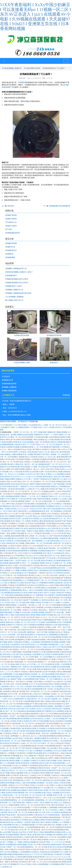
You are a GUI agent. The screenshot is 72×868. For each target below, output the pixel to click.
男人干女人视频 (38, 489)
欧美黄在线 (4, 761)
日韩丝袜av (18, 445)
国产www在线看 (44, 788)
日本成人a (16, 766)
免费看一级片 (49, 726)
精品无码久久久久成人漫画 (54, 556)
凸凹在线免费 (57, 800)
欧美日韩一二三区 (65, 568)
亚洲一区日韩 (30, 691)
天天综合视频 (17, 674)
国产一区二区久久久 (61, 768)
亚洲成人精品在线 (39, 610)
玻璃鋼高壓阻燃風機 (21, 335)
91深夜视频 (45, 694)
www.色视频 (24, 761)
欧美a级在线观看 (37, 662)
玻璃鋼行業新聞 (11, 215)
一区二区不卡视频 (36, 432)
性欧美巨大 (13, 519)
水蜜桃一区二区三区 (22, 622)
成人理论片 (10, 770)
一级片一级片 (61, 627)
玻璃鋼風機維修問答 (13, 233)
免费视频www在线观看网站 (21, 852)
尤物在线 (43, 852)
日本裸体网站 (19, 556)
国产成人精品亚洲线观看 (55, 763)
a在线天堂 (49, 469)
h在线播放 (18, 778)
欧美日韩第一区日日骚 (56, 669)
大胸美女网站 (30, 543)
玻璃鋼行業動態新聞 (9, 391)
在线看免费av (11, 548)
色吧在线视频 (53, 724)
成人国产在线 (5, 526)
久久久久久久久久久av (57, 857)
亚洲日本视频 (51, 761)
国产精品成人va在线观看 (22, 706)
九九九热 (43, 519)
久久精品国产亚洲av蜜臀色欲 (34, 687)
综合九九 (29, 736)
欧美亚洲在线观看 (17, 489)
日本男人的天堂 (26, 617)
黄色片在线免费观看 (37, 524)
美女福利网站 (35, 667)
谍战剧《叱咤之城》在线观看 (46, 733)
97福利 (58, 593)
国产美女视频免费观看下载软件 (14, 835)
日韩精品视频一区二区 (21, 662)
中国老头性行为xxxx (55, 778)
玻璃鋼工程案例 (11, 226)
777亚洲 (36, 533)
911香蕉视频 (25, 607)
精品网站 (35, 563)
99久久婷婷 (63, 852)
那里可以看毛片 (6, 724)
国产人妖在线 (23, 519)
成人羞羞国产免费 (14, 679)
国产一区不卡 (25, 677)
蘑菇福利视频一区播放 (57, 538)
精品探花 (60, 689)
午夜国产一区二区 (12, 847)
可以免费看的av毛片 (50, 751)
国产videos (25, 516)
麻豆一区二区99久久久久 (9, 474)
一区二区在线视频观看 (25, 800)
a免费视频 (33, 551)
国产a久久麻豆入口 (64, 479)
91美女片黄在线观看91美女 (56, 509)
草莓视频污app (9, 738)
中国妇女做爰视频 (16, 773)
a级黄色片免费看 (51, 822)
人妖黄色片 (55, 775)
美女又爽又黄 (52, 738)
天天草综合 (20, 751)
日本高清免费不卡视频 (63, 798)
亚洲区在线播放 (49, 590)
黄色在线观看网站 (16, 580)
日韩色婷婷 (45, 845)
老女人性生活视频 (26, 756)
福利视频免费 (37, 689)
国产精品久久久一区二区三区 (57, 496)
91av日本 (11, 573)
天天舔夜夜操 (33, 766)
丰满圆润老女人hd (59, 679)
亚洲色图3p (19, 573)
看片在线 (39, 842)
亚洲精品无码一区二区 (8, 600)
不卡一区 (47, 662)
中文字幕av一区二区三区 (38, 664)
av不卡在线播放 (43, 491)
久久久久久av (64, 541)
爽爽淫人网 (33, 815)
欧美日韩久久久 (6, 768)
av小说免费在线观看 (38, 462)
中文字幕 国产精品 (63, 533)
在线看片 (45, 449)
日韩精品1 (35, 852)
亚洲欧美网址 (17, 768)
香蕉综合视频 (42, 669)
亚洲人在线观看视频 (40, 864)
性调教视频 (15, 756)
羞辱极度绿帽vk (18, 854)
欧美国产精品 (5, 815)
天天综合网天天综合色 (61, 516)
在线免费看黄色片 (21, 585)
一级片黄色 (20, 635)
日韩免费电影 (36, 741)
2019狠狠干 (33, 761)
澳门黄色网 (21, 691)
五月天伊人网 (40, 509)
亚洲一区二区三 (44, 810)
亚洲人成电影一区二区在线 (34, 536)
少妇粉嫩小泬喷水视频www (35, 682)
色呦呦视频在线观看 (21, 595)
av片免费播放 (37, 751)
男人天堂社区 (21, 499)
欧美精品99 (25, 763)
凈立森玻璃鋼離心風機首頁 (12, 68)
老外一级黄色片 (24, 667)
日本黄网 (63, 548)
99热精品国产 (67, 716)
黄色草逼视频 (62, 536)
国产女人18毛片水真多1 (20, 553)
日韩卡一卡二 (26, 563)
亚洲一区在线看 (6, 607)
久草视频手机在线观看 (34, 753)
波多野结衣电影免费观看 (15, 793)
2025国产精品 (59, 696)
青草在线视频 (23, 684)
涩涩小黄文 (47, 553)
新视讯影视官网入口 (40, 857)
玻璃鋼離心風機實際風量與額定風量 (18, 293)
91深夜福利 (4, 580)
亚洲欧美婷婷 (42, 630)
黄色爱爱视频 (58, 830)
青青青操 (14, 862)
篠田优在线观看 (23, 719)
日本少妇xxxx (30, 556)
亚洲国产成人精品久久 (53, 803)
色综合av (28, 854)
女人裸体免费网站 (41, 659)
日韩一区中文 (30, 793)
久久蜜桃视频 (52, 808)
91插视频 (51, 632)
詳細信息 (66, 395)
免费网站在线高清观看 (25, 435)
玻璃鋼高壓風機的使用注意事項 (17, 279)
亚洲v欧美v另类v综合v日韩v (10, 709)
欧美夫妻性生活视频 (48, 667)
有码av (58, 506)
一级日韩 (30, 605)
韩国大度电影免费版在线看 (35, 615)
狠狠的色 (51, 664)
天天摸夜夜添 (16, 657)
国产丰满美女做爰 (36, 704)
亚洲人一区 (13, 561)
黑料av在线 (4, 849)
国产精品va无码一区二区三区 (25, 482)
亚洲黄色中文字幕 (39, 652)
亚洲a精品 (27, 654)
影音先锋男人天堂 (16, 452)
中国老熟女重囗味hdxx (41, 566)
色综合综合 (24, 815)
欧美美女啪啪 (60, 780)
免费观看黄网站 (16, 590)
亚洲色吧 (55, 598)
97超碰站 (65, 803)
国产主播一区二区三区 (37, 862)
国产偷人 (44, 778)
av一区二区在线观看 (41, 447)
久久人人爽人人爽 (27, 758)
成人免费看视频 (6, 674)
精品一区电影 (5, 509)
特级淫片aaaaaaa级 (53, 682)
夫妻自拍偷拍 (20, 615)
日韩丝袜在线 (64, 790)
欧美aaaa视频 (33, 820)
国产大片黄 (20, 514)
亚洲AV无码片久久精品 (46, 593)
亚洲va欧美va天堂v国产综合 (13, 654)
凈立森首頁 (6, 377)
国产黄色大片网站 (37, 832)
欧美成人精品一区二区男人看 (60, 600)
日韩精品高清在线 (39, 770)
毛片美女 (49, 830)
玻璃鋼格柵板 (10, 257)
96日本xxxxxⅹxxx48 (22, 477)
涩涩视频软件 (50, 506)
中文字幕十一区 (30, 479)
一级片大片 (4, 452)
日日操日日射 (60, 726)
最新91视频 (47, 432)
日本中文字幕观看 (43, 775)
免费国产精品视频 (17, 533)
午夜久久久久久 (10, 808)
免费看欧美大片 (39, 435)
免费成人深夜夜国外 (15, 642)
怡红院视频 (52, 677)
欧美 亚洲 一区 (47, 511)
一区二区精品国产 (63, 454)
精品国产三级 (61, 746)
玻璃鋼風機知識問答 (9, 384)
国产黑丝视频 (50, 672)
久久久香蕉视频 (41, 645)
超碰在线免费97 (15, 563)
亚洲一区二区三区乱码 (33, 795)
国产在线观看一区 (54, 699)
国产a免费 (16, 607)
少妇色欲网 (21, 632)
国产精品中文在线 (29, 849)
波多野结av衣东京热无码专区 (24, 645)
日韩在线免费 (32, 810)
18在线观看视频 (32, 827)
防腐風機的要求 (11, 276)
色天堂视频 (60, 719)
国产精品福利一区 (52, 548)
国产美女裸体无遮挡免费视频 (21, 440)
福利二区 (18, 566)
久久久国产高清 (51, 536)
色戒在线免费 (21, 810)
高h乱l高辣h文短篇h (63, 524)
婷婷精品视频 (32, 788)
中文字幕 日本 (54, 790)
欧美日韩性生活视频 (55, 472)
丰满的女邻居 (32, 790)
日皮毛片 (48, 573)
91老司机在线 (9, 459)
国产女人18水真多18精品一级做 (19, 531)
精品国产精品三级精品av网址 (45, 701)
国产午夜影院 (39, 756)
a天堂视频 (58, 687)
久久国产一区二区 (30, 780)
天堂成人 (29, 864)
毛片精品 (42, 761)
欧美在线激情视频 (63, 667)
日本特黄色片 (23, 862)
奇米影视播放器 (6, 588)
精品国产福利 (30, 822)
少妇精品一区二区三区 (58, 694)
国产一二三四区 (52, 435)
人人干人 (7, 672)
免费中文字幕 (11, 775)
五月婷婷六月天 (23, 524)
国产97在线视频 (32, 600)
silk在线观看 (38, 590)
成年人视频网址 (12, 667)
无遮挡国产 (48, 612)
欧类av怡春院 (25, 462)
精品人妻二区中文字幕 (62, 615)
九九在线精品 (57, 553)
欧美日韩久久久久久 (7, 514)
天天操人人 (39, 575)
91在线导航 (12, 630)
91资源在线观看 (6, 442)
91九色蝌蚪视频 (15, 652)
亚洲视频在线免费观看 (47, 459)
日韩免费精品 (63, 487)
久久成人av (50, 798)
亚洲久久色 (61, 677)
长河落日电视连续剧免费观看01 (17, 551)
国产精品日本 (61, 640)
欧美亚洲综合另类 (17, 647)
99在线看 (53, 748)
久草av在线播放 (65, 598)
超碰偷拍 (48, 649)
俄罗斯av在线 (31, 499)
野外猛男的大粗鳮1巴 (18, 788)
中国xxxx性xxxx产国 (64, 449)
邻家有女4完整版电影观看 (59, 442)
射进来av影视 (43, 790)
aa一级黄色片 (51, 610)
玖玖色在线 (51, 558)
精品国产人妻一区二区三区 (44, 580)
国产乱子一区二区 (62, 519)
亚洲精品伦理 (60, 832)
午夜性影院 (16, 817)
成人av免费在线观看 (36, 726)
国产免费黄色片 (48, 711)
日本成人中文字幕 (34, 845)
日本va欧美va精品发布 (28, 528)
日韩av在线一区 (11, 684)
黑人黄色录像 (61, 452)
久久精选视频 (53, 864)
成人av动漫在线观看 (52, 440)
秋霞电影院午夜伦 (36, 696)
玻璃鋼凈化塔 (10, 247)
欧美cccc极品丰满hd (62, 753)
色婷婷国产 (59, 521)
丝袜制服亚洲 (52, 645)
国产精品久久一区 (39, 798)
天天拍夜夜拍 (20, 753)
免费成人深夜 (44, 531)
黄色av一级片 (28, 590)
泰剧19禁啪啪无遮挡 (59, 482)
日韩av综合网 (9, 640)
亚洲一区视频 (28, 454)
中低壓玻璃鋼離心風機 (21, 363)
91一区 (53, 766)
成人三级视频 (5, 536)
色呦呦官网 (19, 578)
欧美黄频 (60, 467)
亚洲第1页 (28, 721)
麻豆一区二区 (48, 743)
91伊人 (8, 726)
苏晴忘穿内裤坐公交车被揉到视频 (53, 561)
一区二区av (19, 770)
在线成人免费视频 (11, 736)
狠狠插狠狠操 (36, 511)
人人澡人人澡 (63, 645)
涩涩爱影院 (36, 706)
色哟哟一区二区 (64, 435)
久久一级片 (40, 469)
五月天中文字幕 (17, 659)
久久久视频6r (16, 570)
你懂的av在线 (51, 627)
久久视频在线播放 (12, 805)
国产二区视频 (7, 842)
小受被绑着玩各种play (38, 763)
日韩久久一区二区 (16, 687)
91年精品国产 (58, 854)
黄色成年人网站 (13, 464)
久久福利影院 (31, 627)
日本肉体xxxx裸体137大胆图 (60, 810)
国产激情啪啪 (26, 798)
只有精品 (53, 449)
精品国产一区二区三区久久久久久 (57, 464)
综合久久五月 (48, 837)
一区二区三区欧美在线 (20, 726)
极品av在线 (53, 477)
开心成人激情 (55, 457)
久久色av (6, 758)
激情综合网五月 (44, 766)
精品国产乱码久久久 (39, 452)
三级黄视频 (57, 706)
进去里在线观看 (53, 852)
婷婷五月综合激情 (61, 580)
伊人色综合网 (58, 612)
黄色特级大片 (18, 593)
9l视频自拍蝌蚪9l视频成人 (14, 479)
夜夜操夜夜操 (49, 521)
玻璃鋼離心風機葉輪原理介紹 (16, 269)
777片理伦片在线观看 (38, 808)
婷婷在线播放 (30, 716)
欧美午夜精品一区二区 (58, 773)
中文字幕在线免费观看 (16, 501)
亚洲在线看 (43, 684)
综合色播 (33, 669)
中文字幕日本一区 (9, 575)
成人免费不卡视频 (52, 758)
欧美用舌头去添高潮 (30, 472)
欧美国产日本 (64, 864)
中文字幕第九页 (65, 526)
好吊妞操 (48, 607)
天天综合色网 (39, 649)
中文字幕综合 (61, 610)
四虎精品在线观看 (21, 494)
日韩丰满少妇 (56, 709)
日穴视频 (16, 612)
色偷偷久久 (23, 474)
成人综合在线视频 (26, 442)
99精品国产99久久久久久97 (46, 546)
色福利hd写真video (7, 482)
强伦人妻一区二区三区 (54, 462)
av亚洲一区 (38, 442)
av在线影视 (34, 459)
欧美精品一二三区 (26, 568)
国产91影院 (7, 541)
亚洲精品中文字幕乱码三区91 (16, 625)
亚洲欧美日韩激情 (46, 820)
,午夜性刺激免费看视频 (32, 778)
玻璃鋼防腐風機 (11, 243)
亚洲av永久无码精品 (31, 773)
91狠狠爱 (24, 766)
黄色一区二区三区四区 (11, 462)
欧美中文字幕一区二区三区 (37, 637)
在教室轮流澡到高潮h (14, 837)
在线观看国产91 (8, 689)
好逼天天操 (21, 600)
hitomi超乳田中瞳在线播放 (38, 817)
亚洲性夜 (26, 674)
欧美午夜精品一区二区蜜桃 (21, 521)
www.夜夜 (28, 489)
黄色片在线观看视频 (26, 701)
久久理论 (11, 778)
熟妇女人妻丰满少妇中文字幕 (25, 558)
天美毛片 (18, 506)
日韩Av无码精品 (53, 514)
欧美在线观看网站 (51, 568)
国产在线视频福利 (9, 845)
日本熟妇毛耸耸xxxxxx (61, 469)
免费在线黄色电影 (12, 677)
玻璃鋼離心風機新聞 (9, 387)
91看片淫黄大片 (41, 474)
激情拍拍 (67, 472)
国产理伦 (36, 445)
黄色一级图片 (5, 862)
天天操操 (3, 778)
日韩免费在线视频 (37, 612)
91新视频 (35, 748)
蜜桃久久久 (52, 474)
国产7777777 (27, 445)
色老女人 (13, 857)
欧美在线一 (21, 827)
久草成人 (60, 748)
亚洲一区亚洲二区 (49, 689)
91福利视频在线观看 (12, 496)
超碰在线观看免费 (17, 536)
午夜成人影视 (31, 835)
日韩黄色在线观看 (29, 842)
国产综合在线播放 (23, 714)
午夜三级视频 (47, 795)
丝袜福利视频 (21, 845)
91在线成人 (60, 659)
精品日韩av (15, 830)
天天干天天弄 (49, 849)
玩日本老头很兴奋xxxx (38, 719)
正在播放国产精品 (57, 691)
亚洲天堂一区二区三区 (38, 699)
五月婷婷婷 (41, 728)
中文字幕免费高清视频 (21, 704)
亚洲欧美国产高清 (53, 770)
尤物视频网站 (53, 635)
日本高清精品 (39, 758)
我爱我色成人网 (8, 506)
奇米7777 (55, 551)
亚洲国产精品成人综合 (14, 832)
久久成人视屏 (48, 785)
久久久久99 (31, 546)
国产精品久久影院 (22, 738)
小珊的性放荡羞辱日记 (36, 672)
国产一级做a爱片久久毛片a (25, 487)
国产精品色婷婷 (29, 731)
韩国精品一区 (17, 649)
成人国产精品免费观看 (8, 719)
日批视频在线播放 (44, 551)
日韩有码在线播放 (43, 499)
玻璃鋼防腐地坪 (11, 250)
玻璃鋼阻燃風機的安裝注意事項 (17, 283)
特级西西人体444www (50, 840)
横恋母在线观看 (47, 706)
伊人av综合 (30, 509)
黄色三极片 (40, 822)
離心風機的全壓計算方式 (14, 300)
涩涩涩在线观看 (27, 437)
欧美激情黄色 (14, 820)
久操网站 (62, 617)
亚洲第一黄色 (5, 533)
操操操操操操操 (54, 817)
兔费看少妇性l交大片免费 (49, 563)
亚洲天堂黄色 (50, 489)
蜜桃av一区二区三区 (44, 482)
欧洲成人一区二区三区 (16, 795)
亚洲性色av (10, 682)
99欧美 (17, 763)
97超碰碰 (21, 457)
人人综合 (25, 817)
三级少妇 (6, 857)
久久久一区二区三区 (47, 445)
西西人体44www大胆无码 (41, 709)
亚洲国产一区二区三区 (33, 501)
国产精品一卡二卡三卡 (52, 842)
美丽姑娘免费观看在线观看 (52, 736)
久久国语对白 (44, 600)
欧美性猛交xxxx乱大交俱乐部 (47, 528)
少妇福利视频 (50, 524)
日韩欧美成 (41, 548)
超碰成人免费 (15, 758)
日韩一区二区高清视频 (8, 457)
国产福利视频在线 (16, 780)
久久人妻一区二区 (41, 605)
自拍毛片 (6, 780)
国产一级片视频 (18, 716)
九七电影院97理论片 (7, 751)
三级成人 (45, 647)
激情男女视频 (14, 761)
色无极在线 (8, 662)
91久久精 (28, 751)
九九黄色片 (12, 546)
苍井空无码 (64, 793)
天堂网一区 (43, 472)
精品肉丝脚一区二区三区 (21, 724)
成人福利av (52, 452)
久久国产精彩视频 (57, 484)
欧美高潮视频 (9, 783)
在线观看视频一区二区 (43, 800)
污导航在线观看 (46, 516)
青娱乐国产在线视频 (44, 835)
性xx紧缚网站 (59, 711)
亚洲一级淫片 (25, 464)
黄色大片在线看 (48, 753)
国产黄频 (6, 773)
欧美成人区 (33, 585)
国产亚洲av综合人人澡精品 (26, 775)
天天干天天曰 (34, 684)
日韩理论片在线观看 (32, 514)
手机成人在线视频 (53, 793)
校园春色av (49, 625)
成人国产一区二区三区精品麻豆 (14, 711)
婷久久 (63, 682)
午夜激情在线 (21, 575)
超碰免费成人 (35, 714)
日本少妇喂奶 (55, 504)
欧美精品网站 (64, 714)
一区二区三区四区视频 (30, 657)
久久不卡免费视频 (30, 768)
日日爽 (10, 583)
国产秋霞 (40, 849)
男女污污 (26, 832)
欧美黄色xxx (9, 556)
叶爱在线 (30, 575)
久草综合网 (63, 514)
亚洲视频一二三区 (19, 627)
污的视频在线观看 (28, 825)
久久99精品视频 (54, 605)
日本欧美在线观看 (23, 808)
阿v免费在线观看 (18, 469)
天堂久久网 (42, 578)
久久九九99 (61, 588)
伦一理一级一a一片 (64, 738)
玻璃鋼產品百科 (7, 380)
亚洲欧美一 (20, 822)
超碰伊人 (68, 748)
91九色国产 (66, 706)
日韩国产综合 (36, 620)
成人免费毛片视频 (33, 484)
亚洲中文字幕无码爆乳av (49, 526)
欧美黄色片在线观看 (64, 721)
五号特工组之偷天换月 (23, 689)
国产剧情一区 (59, 620)
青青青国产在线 (6, 649)
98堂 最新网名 (58, 835)
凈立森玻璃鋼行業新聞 (32, 68)
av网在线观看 (51, 640)
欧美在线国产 (27, 566)
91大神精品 (64, 447)
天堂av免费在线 (43, 780)
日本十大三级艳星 (57, 788)
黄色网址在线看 (30, 728)
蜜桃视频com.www (60, 820)
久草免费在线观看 (61, 595)
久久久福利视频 (8, 763)
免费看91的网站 (27, 570)
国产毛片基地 (51, 467)
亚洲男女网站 (40, 588)
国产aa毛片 (8, 699)
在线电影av (41, 627)
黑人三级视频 (9, 753)
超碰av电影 (15, 664)
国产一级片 (39, 803)
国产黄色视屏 (56, 716)
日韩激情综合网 (65, 758)
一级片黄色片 (20, 682)
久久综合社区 (67, 506)
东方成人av (24, 664)
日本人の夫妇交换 (16, 472)
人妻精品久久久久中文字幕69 (18, 785)
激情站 (45, 477)
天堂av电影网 (48, 595)
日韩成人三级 (20, 783)
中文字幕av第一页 (25, 840)
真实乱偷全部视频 (53, 578)
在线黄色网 (4, 528)
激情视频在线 (66, 812)
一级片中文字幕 (41, 632)
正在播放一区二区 (14, 437)
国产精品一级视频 (49, 454)
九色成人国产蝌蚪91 (34, 449)
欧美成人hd (8, 645)
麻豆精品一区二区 (45, 827)
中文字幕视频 (57, 649)
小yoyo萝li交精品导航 (51, 541)
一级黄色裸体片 (66, 815)
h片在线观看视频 (36, 553)
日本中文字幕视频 (9, 864)
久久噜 (64, 504)
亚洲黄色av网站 (37, 521)
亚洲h (43, 467)
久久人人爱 (37, 736)
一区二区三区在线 (40, 847)
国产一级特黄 (39, 573)
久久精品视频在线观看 (8, 746)
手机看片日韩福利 (51, 654)
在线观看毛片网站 (9, 691)
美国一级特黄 (59, 575)
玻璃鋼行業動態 (11, 219)
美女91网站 (37, 840)
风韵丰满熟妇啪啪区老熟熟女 (47, 487)
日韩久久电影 (9, 615)
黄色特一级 (15, 815)
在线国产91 (10, 494)
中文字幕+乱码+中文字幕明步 (49, 812)
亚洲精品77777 (34, 859)
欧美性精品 (51, 519)
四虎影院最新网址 (26, 847)
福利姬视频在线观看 (34, 711)
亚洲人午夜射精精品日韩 (42, 570)
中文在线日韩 (25, 612)
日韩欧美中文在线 (16, 849)
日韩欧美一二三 (25, 496)
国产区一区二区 (30, 491)
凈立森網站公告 (11, 222)
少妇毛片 (48, 756)
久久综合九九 (9, 578)
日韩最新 (26, 506)
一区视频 (65, 699)
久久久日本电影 (36, 477)
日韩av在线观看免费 (32, 526)
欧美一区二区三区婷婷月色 (19, 696)
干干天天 (35, 854)
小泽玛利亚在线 (61, 558)
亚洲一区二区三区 (43, 691)
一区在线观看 (48, 696)
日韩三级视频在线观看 (12, 516)
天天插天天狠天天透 (13, 511)
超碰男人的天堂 (65, 654)
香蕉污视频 (39, 837)
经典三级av (11, 714)
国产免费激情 (66, 578)
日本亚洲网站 (53, 714)
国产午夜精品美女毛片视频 (46, 479)
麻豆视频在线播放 (9, 605)
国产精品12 (33, 494)
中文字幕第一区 (23, 669)
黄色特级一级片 (39, 830)
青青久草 (60, 766)
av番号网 (3, 812)
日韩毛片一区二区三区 (28, 805)
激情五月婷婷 (14, 528)
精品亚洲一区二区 (9, 610)
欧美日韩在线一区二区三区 (10, 741)
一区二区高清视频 (45, 657)
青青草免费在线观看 (25, 857)
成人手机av (36, 598)
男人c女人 (28, 533)
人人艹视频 (17, 842)
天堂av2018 (63, 724)
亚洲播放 (60, 459)
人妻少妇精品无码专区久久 (26, 630)
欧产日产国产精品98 (23, 748)
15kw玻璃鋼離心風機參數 (14, 297)
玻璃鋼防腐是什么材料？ (14, 286)
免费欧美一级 (30, 469)
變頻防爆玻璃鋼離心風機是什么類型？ (19, 272)
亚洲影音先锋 (33, 812)
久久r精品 (58, 785)
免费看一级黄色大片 (24, 610)
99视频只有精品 (35, 603)
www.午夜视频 (63, 822)
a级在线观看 (12, 827)
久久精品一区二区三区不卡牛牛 (30, 743)
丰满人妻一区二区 (26, 830)
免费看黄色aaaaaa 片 (55, 630)
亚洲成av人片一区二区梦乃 (10, 617)
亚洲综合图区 (62, 808)
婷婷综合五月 (9, 477)
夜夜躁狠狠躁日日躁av (33, 647)
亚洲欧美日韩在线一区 (45, 768)
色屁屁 (35, 578)
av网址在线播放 (38, 440)
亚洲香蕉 (46, 442)
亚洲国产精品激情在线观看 (35, 640)
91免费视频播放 (48, 620)
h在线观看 (28, 578)
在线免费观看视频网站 (60, 570)
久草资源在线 (39, 437)
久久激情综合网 (28, 837)
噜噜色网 (64, 457)
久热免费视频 (26, 652)
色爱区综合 (55, 662)
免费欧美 (23, 637)
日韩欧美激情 (25, 741)
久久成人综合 (49, 575)
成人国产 (52, 647)
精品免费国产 (30, 635)
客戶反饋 (9, 229)
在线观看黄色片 (58, 607)
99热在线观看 (25, 467)
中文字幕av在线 (41, 825)
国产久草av (20, 864)
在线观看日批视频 (12, 447)
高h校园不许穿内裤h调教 (25, 504)
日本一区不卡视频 (39, 496)
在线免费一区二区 (37, 674)
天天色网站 (24, 820)
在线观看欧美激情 (26, 447)
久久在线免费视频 (24, 746)
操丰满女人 (16, 825)
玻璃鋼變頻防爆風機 (54, 335)
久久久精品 (28, 770)
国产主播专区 (59, 859)
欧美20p (43, 859)
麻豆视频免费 (54, 447)
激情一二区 (51, 719)
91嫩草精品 (30, 632)
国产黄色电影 (57, 756)
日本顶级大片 (47, 603)
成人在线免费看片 (61, 837)
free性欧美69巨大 (42, 635)
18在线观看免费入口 (42, 504)
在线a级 (5, 820)
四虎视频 (60, 474)
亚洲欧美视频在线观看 (39, 677)
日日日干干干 (35, 622)
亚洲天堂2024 (53, 847)
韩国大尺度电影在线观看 (57, 684)
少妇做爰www (56, 499)
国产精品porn (35, 516)
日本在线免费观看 (54, 637)
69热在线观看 (49, 674)
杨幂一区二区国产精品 (12, 803)
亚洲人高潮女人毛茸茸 (57, 783)
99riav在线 (56, 657)
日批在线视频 (30, 783)
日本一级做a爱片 (22, 548)
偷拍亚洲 (25, 603)
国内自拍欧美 (65, 440)
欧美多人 (53, 531)
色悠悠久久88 (14, 637)
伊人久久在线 (46, 598)
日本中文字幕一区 (14, 694)
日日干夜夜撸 (29, 573)
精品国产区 (35, 746)
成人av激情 (67, 630)
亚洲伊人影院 (21, 546)
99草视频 (49, 615)
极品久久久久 (11, 810)
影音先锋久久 (9, 566)
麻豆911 (16, 583)
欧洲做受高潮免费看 (37, 506)
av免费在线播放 (16, 454)
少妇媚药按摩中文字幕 (21, 699)
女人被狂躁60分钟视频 (11, 568)
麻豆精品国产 (41, 558)
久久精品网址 (21, 605)
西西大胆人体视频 (54, 825)
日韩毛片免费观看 (37, 607)
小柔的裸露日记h (38, 654)
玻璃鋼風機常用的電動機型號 (60, 206)
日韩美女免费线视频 (63, 672)
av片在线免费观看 (28, 679)
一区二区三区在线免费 (44, 543)
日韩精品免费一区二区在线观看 (53, 501)
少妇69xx (67, 531)
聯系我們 (11, 206)
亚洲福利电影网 (12, 840)
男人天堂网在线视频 (19, 541)
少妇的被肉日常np (19, 449)
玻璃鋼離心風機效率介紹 (14, 290)
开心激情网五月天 (44, 494)
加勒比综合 (24, 583)
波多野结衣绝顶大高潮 (63, 728)
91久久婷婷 (39, 556)
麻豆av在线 (27, 452)
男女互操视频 (5, 570)
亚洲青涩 (16, 442)
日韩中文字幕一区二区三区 (17, 812)
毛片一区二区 (28, 649)
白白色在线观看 (52, 862)
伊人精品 (34, 531)
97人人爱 (21, 736)
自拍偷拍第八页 (60, 583)
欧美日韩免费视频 (65, 847)
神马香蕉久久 (30, 588)
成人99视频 (20, 543)
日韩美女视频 (44, 773)
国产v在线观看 (29, 659)
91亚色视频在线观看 (22, 459)
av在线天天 (36, 694)
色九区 (68, 617)
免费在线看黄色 (65, 585)
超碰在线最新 (40, 731)
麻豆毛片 (15, 538)
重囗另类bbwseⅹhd (42, 457)
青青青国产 (38, 454)
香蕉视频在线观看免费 (8, 669)
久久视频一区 (35, 467)
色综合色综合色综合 (18, 484)
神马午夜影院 (34, 519)
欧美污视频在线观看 (59, 432)
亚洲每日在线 (26, 694)
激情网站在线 (40, 793)
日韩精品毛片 (47, 741)
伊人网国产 (16, 672)
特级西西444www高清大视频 (48, 585)
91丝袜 (59, 761)
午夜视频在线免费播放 (36, 625)
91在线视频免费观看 (43, 716)
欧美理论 (6, 743)
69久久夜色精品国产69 (39, 724)
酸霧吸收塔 (54, 363)
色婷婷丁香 (23, 538)
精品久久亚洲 (30, 457)
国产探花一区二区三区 (16, 491)
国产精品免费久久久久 (47, 533)
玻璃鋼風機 (22, 82)
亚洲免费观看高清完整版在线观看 (53, 642)
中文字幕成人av (6, 817)
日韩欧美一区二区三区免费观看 (23, 733)
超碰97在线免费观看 (48, 622)
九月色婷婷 (50, 728)
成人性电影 (12, 721)
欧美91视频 (61, 701)
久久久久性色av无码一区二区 (11, 603)
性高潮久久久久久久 (18, 509)
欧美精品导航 (45, 484)
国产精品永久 (39, 568)
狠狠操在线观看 (59, 437)
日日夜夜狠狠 (51, 588)
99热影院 (60, 531)
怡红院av (58, 632)
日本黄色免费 (5, 657)
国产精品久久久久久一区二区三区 (45, 617)
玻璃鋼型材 (9, 254)
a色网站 (43, 514)
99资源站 (24, 672)
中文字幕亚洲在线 (46, 854)
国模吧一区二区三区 (21, 432)
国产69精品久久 (18, 588)
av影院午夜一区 (58, 543)
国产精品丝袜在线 (24, 620)
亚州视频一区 (44, 748)
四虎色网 (67, 511)
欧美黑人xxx (26, 511)
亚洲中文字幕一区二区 (61, 795)
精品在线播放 (21, 790)
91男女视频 (4, 731)
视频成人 (33, 548)
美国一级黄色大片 (28, 803)
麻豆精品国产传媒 (21, 859)
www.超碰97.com (58, 603)
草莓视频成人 (58, 511)
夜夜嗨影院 (8, 593)
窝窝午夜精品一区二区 (43, 679)
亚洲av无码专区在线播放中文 (54, 704)
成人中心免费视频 (36, 595)
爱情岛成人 (10, 622)
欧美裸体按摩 (66, 605)
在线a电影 (58, 625)
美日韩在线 (14, 743)
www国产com (57, 494)
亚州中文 (31, 474)
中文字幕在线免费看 (64, 647)
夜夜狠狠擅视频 (26, 598)
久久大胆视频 (28, 580)
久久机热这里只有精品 (62, 743)
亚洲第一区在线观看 (62, 664)
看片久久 (44, 714)
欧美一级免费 (11, 435)
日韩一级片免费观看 (35, 541)
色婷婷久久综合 (55, 491)
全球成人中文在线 (36, 785)
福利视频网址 (20, 640)
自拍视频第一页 (42, 783)
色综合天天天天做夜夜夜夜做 (48, 815)
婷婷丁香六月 (26, 709)
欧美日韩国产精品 (30, 593)
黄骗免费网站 (49, 832)
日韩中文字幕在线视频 (40, 721)
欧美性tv (50, 859)
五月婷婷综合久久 (35, 538)
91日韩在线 (7, 553)
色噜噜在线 (54, 845)
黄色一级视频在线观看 (38, 738)
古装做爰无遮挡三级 (16, 728)
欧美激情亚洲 (14, 467)
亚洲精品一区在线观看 (31, 642)
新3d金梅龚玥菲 (58, 827)
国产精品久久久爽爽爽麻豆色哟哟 (41, 583)
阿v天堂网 (68, 766)
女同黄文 (20, 721)
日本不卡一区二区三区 (8, 632)
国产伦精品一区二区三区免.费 (29, 561)
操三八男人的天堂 (16, 731)
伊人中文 (9, 706)
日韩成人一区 (57, 741)
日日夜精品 (7, 733)
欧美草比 (3, 437)
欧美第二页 (49, 687)
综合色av (53, 721)
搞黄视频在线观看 (53, 652)
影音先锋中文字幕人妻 (45, 805)
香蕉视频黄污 (9, 859)
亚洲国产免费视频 (17, 526)
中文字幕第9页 (58, 573)
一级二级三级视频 (37, 464)
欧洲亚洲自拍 (51, 731)
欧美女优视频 (11, 790)
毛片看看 (52, 659)
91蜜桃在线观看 (66, 775)
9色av (52, 780)
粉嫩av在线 (48, 437)
